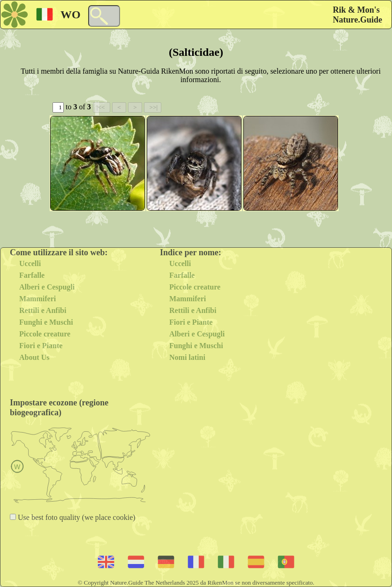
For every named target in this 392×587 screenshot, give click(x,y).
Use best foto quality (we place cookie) (76, 517)
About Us (34, 357)
